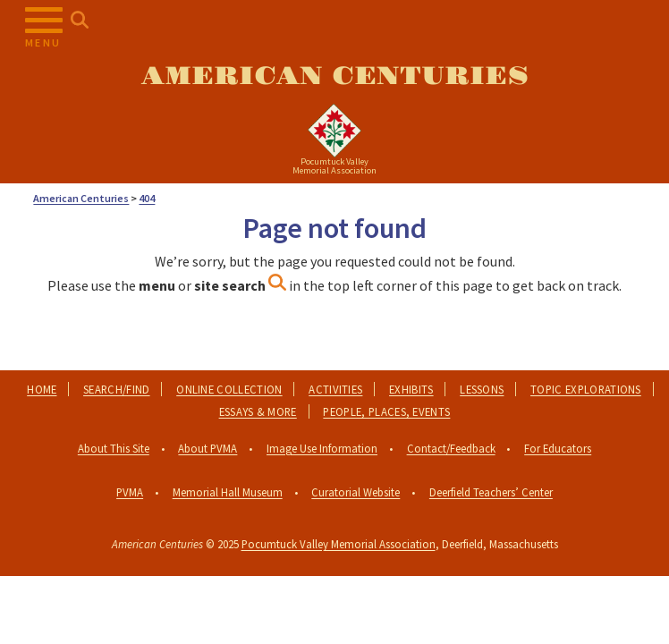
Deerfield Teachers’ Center (491, 492)
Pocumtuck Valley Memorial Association (339, 544)
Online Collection (229, 389)
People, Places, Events (386, 411)
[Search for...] (80, 21)
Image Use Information (322, 448)
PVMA (130, 492)
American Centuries (335, 76)
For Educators (558, 448)
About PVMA (207, 448)
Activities (335, 389)
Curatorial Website (356, 492)
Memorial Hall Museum (228, 492)
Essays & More (258, 411)
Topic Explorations (586, 389)
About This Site (114, 448)
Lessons (482, 389)
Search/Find (117, 389)
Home (42, 389)
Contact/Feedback (451, 448)
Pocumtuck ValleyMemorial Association (334, 166)
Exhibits (411, 389)
